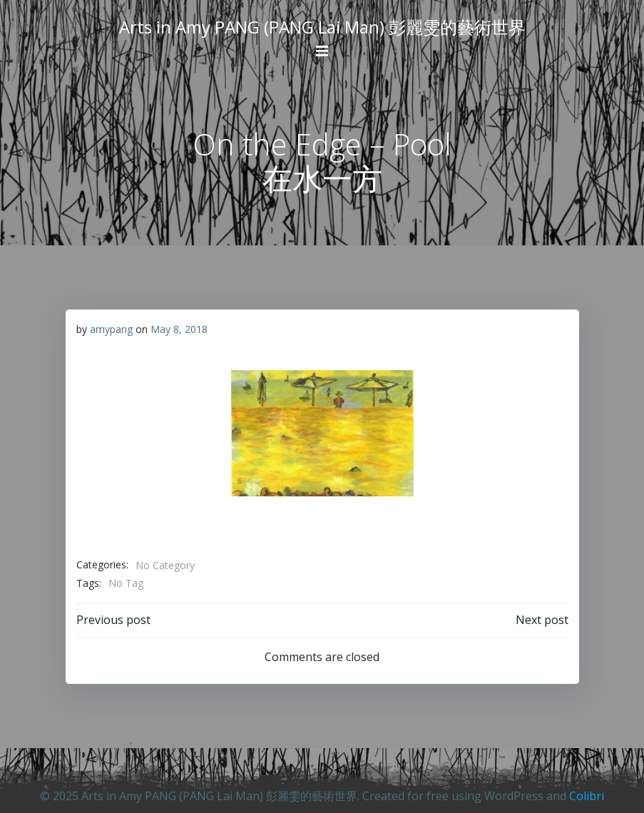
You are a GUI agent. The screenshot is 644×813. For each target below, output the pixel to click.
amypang (111, 329)
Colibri (587, 796)
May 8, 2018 (179, 329)
